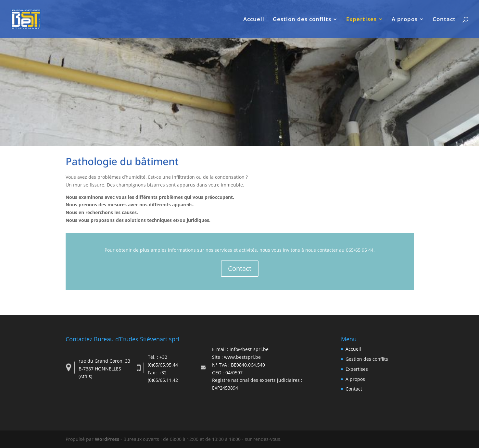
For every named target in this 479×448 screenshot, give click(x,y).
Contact (444, 20)
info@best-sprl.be (249, 349)
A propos (405, 20)
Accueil (254, 20)
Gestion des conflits (302, 20)
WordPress (107, 439)
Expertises (361, 20)
